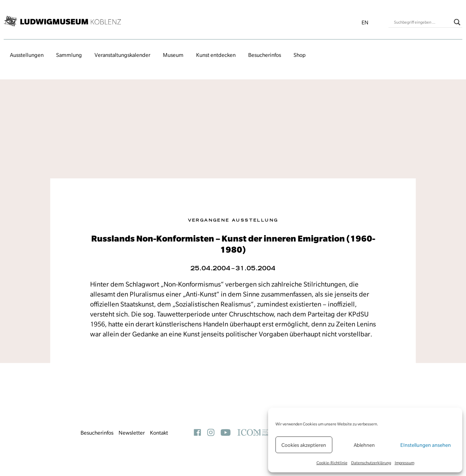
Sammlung (69, 55)
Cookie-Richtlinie (332, 463)
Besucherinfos (265, 55)
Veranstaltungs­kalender (122, 55)
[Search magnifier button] (457, 22)
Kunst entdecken (216, 55)
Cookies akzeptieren (304, 445)
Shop (300, 55)
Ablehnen (364, 445)
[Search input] (422, 22)
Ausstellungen (27, 55)
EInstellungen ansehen (426, 445)
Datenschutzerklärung (371, 463)
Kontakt (159, 433)
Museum (173, 55)
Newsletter (132, 433)
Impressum (405, 463)
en (365, 23)
